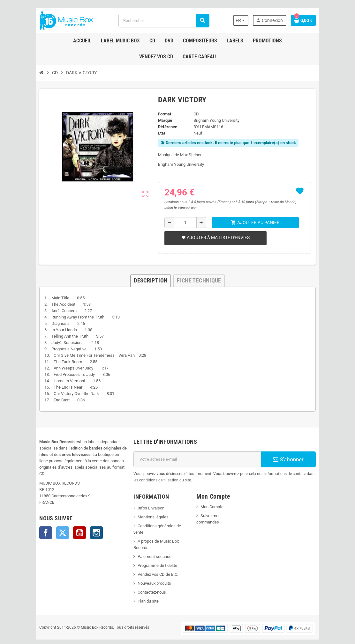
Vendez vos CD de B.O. (154, 562)
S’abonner (298, 459)
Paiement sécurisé (151, 544)
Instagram (85, 526)
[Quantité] (185, 223)
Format (163, 114)
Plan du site (144, 588)
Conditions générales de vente (161, 526)
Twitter (51, 526)
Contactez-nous (148, 579)
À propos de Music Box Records (162, 535)
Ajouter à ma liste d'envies (214, 238)
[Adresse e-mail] (199, 459)
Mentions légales (149, 517)
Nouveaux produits (151, 571)
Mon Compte (213, 507)
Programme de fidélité (154, 553)
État (160, 133)
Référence (166, 127)
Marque (163, 120)
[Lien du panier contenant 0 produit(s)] (315, 20)
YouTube (68, 526)
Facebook (34, 526)
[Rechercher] (163, 21)
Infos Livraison (147, 508)
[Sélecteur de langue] (252, 20)
